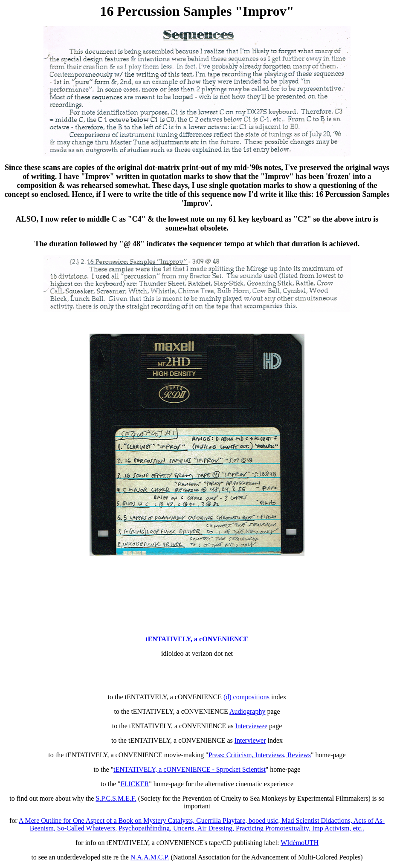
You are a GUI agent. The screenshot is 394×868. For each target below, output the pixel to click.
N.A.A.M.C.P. (150, 857)
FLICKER (135, 784)
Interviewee (252, 726)
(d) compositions (246, 697)
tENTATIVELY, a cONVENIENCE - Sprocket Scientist (190, 769)
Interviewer (250, 740)
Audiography (247, 711)
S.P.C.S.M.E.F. (116, 798)
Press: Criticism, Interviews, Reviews (260, 755)
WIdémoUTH (300, 843)
